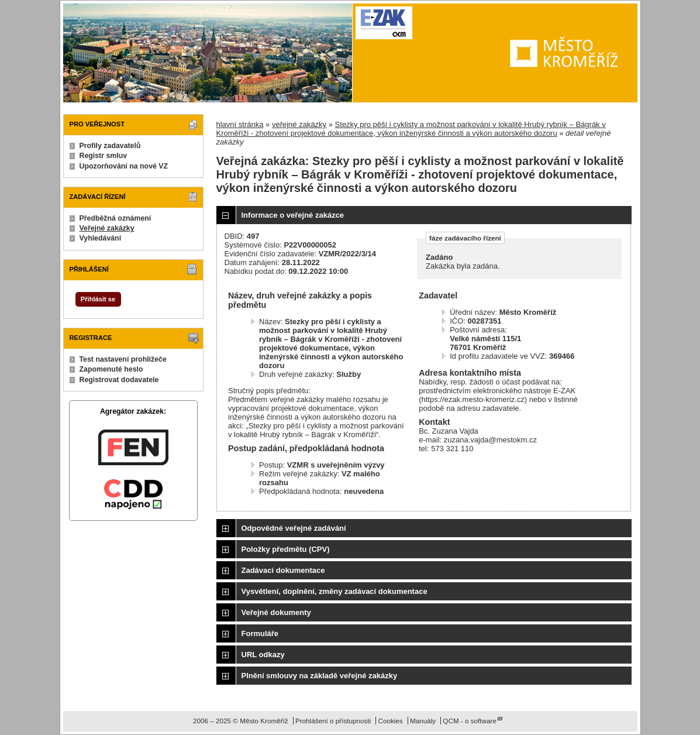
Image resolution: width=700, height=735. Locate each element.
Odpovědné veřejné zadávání (294, 528)
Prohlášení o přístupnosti (333, 721)
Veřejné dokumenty (276, 612)
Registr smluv (104, 156)
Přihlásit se (98, 299)
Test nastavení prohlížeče (123, 359)
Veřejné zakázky (107, 228)
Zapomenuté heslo (111, 369)
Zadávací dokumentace (283, 570)
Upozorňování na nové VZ (124, 166)
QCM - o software (470, 721)
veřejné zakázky (299, 124)
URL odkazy (263, 655)
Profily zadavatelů (110, 146)
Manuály (423, 721)
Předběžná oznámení (115, 218)
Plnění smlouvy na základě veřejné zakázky (320, 676)
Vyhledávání (101, 238)
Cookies (390, 721)
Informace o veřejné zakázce (293, 215)
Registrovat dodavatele (119, 380)
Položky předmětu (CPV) (286, 549)
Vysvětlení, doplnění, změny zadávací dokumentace (335, 591)
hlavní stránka (240, 124)
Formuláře (260, 633)
